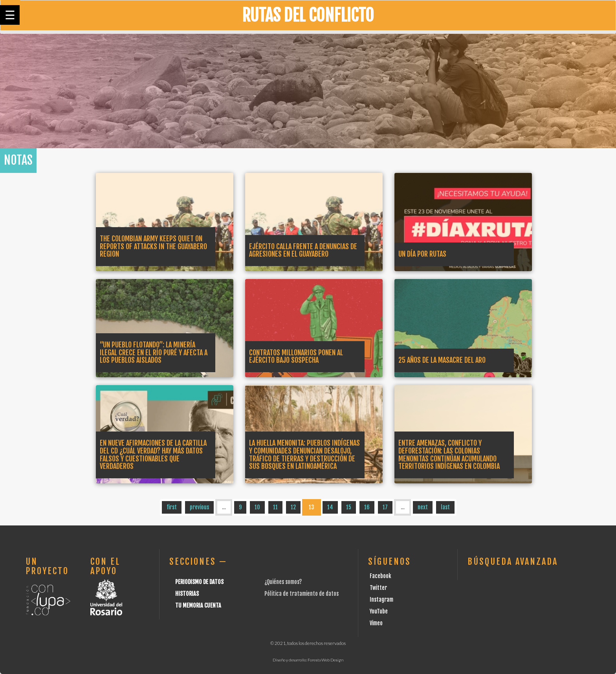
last (445, 507)
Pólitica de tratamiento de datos (302, 594)
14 (330, 507)
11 (275, 507)
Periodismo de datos (199, 582)
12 (293, 507)
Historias (187, 594)
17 (385, 507)
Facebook (380, 576)
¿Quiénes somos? (283, 582)
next (423, 507)
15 (349, 507)
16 (367, 507)
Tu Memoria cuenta (198, 605)
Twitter (378, 588)
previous (199, 507)
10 (257, 507)
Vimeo (376, 623)
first (172, 507)
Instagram (381, 600)
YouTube (379, 611)
